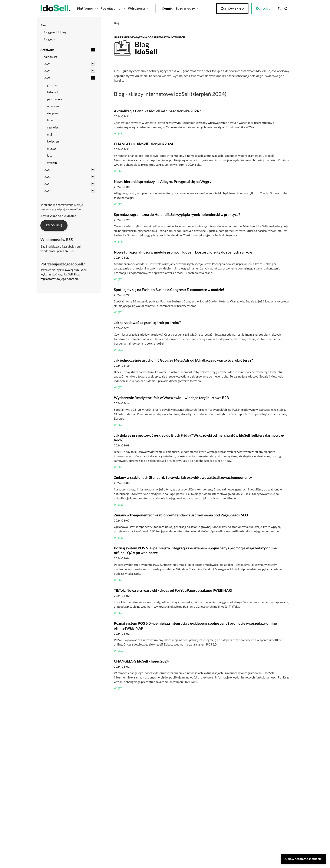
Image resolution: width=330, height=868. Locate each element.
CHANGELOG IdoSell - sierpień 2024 (143, 144)
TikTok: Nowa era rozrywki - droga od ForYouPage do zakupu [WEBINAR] (173, 590)
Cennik (158, 9)
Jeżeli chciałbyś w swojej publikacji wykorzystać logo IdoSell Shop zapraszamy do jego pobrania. (64, 274)
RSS (69, 251)
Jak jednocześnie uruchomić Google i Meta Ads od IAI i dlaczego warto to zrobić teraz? (183, 360)
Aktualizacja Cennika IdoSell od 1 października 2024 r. (158, 111)
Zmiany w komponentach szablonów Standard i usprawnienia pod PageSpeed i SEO (181, 515)
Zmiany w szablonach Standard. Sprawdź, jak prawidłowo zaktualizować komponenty (183, 477)
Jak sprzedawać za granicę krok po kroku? (147, 323)
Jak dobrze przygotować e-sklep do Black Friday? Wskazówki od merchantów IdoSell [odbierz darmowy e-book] (199, 438)
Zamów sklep (272, 8)
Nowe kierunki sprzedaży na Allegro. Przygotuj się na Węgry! (163, 182)
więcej (119, 133)
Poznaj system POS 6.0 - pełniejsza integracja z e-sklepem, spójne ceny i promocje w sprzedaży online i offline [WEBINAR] (196, 626)
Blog (117, 23)
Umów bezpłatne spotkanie (303, 859)
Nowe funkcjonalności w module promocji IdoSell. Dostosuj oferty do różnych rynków (183, 252)
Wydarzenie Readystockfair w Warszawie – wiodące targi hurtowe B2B (171, 398)
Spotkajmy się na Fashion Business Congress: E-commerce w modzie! (169, 290)
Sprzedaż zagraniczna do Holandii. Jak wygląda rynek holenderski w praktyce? (177, 215)
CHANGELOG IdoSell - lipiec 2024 (141, 661)
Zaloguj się (54, 225)
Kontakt (209, 9)
